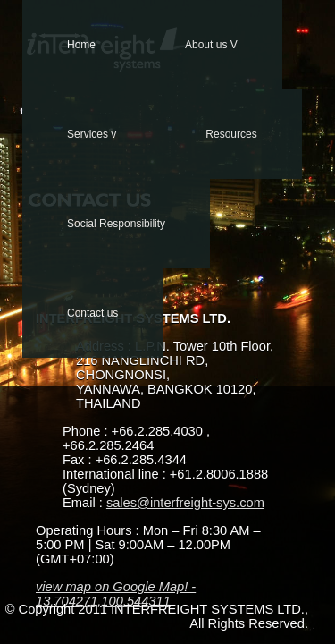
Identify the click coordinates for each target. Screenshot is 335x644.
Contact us (92, 313)
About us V (211, 45)
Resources (231, 134)
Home (81, 45)
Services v (92, 134)
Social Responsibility (116, 224)
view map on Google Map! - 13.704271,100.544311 (116, 594)
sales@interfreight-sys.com (185, 503)
